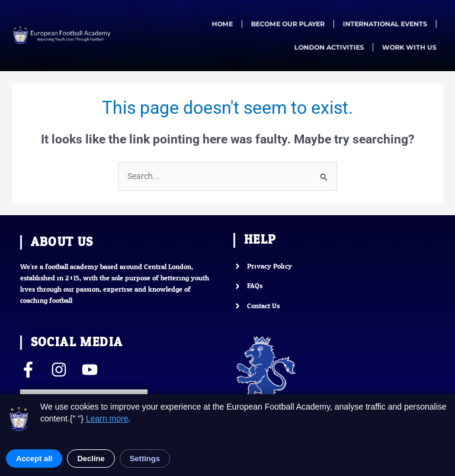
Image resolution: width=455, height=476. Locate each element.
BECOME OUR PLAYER (287, 24)
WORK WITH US (405, 47)
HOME (225, 24)
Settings (145, 459)
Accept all (34, 459)
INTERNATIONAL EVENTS (381, 24)
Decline (91, 459)
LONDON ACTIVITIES (327, 47)
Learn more (107, 419)
